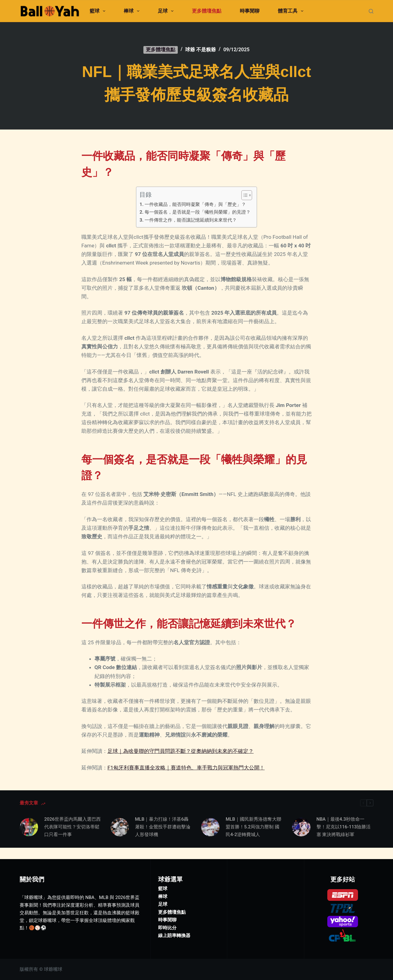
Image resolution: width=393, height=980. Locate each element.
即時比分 (167, 916)
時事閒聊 (250, 11)
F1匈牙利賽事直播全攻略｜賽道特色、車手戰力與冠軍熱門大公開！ (186, 768)
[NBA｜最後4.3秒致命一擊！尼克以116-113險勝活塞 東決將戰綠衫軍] (301, 827)
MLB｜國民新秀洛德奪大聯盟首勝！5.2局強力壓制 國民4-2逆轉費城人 (253, 827)
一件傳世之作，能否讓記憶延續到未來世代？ (191, 220)
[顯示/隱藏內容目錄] (244, 195)
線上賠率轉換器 (174, 924)
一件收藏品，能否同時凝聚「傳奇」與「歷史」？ (195, 204)
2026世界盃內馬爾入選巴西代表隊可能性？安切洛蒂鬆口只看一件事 (72, 827)
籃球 (99, 11)
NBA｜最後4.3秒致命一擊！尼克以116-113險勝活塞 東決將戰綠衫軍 (344, 827)
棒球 (133, 11)
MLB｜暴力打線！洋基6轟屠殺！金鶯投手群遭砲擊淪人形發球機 (163, 827)
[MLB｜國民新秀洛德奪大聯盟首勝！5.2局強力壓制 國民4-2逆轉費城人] (210, 827)
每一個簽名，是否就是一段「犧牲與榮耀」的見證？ (198, 212)
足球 (167, 11)
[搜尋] (371, 11)
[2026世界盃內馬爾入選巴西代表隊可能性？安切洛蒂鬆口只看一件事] (29, 827)
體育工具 (292, 11)
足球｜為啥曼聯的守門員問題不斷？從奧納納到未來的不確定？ (181, 751)
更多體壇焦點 (207, 11)
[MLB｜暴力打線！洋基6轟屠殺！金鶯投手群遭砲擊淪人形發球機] (120, 827)
